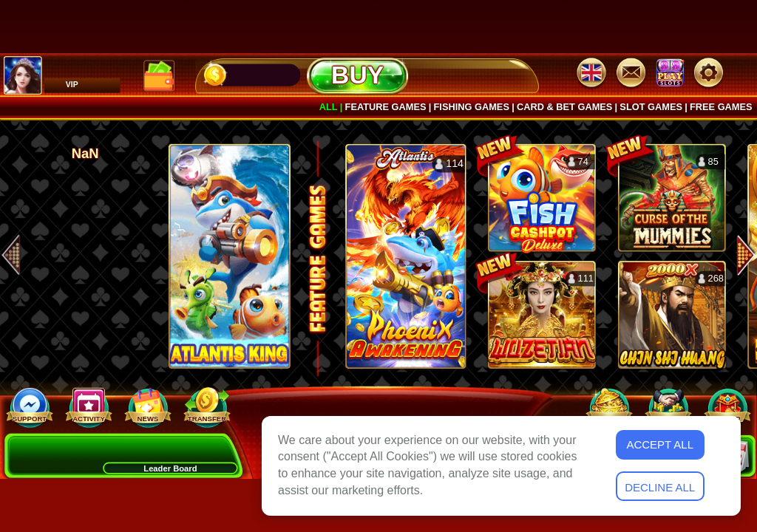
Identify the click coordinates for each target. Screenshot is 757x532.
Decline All (660, 487)
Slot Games (651, 107)
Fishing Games (472, 107)
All (329, 107)
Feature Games (386, 107)
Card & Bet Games (564, 107)
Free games (721, 107)
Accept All (660, 444)
